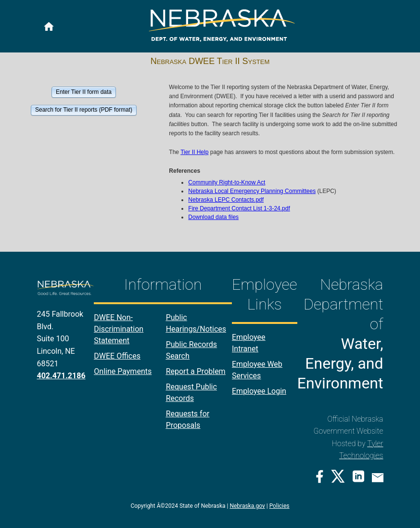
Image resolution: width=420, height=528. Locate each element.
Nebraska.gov (247, 506)
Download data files (213, 217)
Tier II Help (194, 152)
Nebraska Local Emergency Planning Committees (252, 191)
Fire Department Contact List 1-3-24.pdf (239, 208)
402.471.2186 (61, 376)
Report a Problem (196, 371)
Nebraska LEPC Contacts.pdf (226, 200)
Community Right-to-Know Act (227, 182)
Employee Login (259, 391)
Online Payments (123, 371)
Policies (280, 506)
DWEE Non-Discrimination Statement (119, 329)
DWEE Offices (117, 356)
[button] (83, 92)
